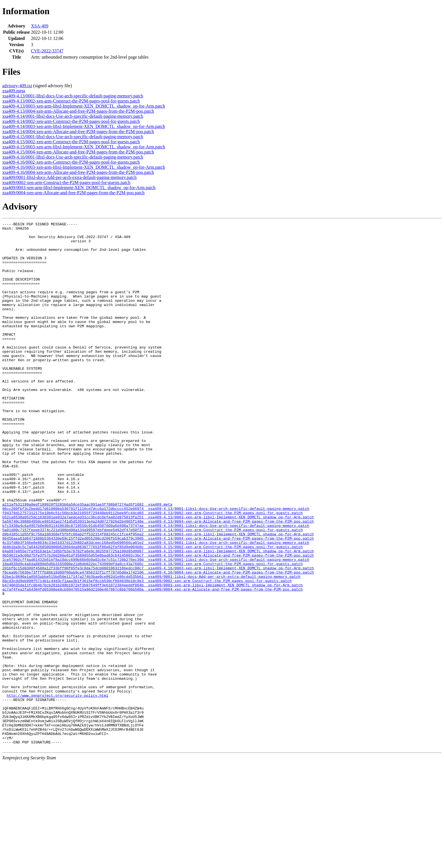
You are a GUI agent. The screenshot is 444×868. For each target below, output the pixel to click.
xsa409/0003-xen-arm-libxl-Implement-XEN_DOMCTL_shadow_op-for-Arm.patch (79, 188)
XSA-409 (40, 26)
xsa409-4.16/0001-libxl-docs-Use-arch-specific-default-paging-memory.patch (73, 157)
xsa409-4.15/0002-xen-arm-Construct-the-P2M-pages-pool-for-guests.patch (71, 142)
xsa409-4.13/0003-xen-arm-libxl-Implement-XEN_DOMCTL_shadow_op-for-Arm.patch (84, 106)
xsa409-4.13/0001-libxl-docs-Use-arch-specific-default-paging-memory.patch (73, 96)
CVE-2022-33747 (47, 51)
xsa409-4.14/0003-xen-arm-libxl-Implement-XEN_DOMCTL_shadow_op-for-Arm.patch (84, 126)
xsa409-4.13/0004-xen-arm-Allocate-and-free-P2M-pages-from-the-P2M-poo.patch (78, 111)
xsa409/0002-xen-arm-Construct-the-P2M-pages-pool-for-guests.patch (66, 182)
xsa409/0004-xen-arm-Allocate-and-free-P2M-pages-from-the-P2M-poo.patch (73, 193)
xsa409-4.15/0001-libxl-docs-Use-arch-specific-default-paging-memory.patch (73, 137)
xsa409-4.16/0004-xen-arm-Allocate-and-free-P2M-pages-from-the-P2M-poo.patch (78, 172)
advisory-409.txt (17, 86)
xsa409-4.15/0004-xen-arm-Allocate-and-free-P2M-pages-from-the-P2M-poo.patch (78, 152)
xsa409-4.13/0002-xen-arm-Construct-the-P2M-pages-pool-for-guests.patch (71, 101)
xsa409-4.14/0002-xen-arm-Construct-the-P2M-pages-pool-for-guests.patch (71, 121)
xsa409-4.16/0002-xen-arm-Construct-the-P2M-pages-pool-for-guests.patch (71, 162)
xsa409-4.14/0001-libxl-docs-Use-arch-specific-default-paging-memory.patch (73, 116)
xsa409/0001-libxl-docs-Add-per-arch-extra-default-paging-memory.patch (69, 177)
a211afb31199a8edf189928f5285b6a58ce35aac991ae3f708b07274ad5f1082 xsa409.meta (87, 561)
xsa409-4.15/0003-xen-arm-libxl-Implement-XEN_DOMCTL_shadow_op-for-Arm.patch (84, 147)
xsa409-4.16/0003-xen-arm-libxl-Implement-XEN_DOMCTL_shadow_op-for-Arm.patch (84, 167)
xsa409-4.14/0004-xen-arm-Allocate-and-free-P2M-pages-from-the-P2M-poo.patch (78, 132)
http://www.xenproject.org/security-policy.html (58, 790)
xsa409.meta (14, 91)
